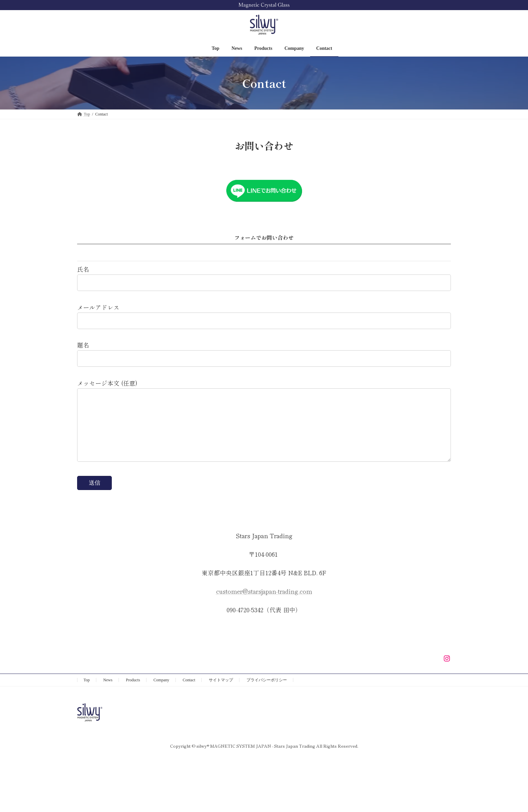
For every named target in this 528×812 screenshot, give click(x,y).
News (108, 693)
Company (161, 693)
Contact (189, 693)
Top (87, 693)
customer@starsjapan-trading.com (264, 605)
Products (133, 693)
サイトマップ (221, 693)
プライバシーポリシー (267, 693)
